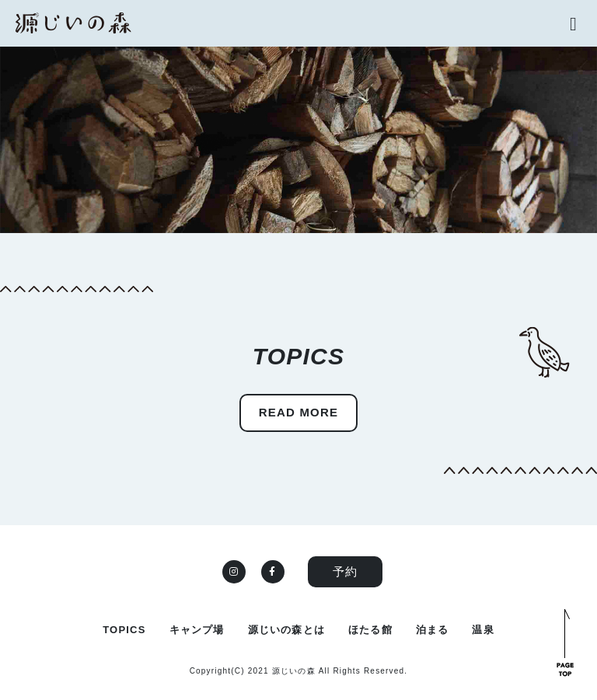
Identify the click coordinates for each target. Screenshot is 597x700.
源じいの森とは (286, 630)
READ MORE (298, 412)
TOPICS (124, 630)
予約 (345, 571)
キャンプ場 (197, 630)
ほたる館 (370, 630)
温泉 (483, 630)
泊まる (433, 630)
